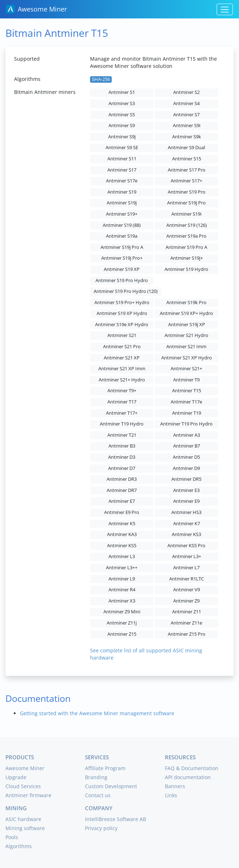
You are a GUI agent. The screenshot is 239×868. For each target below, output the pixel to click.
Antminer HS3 (186, 512)
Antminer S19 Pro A (186, 247)
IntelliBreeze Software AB (116, 819)
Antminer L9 (122, 579)
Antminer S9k (187, 137)
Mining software (25, 828)
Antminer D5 (186, 457)
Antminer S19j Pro (186, 203)
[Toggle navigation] (225, 9)
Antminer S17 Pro (187, 170)
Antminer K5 (122, 524)
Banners (175, 786)
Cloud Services (23, 786)
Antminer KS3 (186, 534)
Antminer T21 (122, 435)
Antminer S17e (122, 181)
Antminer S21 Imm (186, 347)
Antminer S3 (122, 103)
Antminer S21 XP (122, 358)
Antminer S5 (122, 115)
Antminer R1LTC (187, 579)
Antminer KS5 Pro (186, 546)
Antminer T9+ (122, 391)
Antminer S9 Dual (186, 148)
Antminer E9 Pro (122, 512)
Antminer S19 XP (122, 269)
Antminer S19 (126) (187, 225)
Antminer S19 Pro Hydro (122, 280)
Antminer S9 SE (122, 148)
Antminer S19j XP (187, 325)
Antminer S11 (122, 159)
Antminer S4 (186, 103)
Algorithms (19, 846)
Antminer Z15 (122, 634)
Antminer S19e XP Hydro (122, 325)
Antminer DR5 (186, 479)
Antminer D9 (186, 468)
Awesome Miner (37, 9)
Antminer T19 (187, 413)
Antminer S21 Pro (122, 347)
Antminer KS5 (122, 546)
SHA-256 (101, 79)
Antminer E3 (186, 490)
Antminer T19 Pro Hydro (186, 424)
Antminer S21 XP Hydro (187, 358)
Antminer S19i (186, 214)
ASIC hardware (23, 819)
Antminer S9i (187, 126)
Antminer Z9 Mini (122, 612)
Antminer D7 (122, 468)
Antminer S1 (122, 92)
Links (171, 795)
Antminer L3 (122, 556)
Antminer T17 (122, 402)
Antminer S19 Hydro (186, 269)
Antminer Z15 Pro (187, 634)
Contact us (98, 795)
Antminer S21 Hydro (186, 335)
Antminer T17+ (122, 413)
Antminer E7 (122, 501)
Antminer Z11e (186, 623)
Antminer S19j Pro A (122, 247)
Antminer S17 (122, 170)
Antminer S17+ (186, 181)
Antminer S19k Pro (186, 303)
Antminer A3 (187, 435)
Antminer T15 (187, 391)
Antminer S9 (122, 126)
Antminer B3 (122, 446)
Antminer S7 (186, 115)
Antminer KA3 (122, 534)
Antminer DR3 (122, 479)
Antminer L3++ (122, 568)
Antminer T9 (186, 380)
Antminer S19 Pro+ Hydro (122, 303)
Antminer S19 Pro (187, 192)
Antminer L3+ (187, 556)
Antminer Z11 (187, 612)
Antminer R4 (122, 590)
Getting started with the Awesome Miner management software (97, 713)
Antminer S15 (187, 159)
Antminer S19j (122, 203)
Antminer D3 (122, 457)
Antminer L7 (186, 568)
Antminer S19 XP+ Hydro (186, 313)
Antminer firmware (28, 795)
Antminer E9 (186, 501)
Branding (96, 777)
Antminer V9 (187, 590)
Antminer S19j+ (187, 258)
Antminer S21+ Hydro (122, 380)
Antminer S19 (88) (122, 225)
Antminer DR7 (122, 490)
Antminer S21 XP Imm (122, 369)
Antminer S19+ (122, 214)
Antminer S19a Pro (186, 236)
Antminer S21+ (186, 369)
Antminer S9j (122, 137)
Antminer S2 (186, 92)
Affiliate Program (105, 768)
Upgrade (16, 777)
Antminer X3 (122, 601)
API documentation (188, 777)
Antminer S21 (122, 335)
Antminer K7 (187, 524)
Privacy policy (101, 828)
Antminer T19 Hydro (122, 424)
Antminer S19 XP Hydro (122, 313)
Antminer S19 (122, 192)
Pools (12, 837)
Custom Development (111, 786)
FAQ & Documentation (192, 768)
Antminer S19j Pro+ (122, 258)
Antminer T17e (186, 402)
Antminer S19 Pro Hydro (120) (126, 291)
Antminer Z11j (122, 623)
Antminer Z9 (186, 601)
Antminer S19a (122, 236)
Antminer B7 (187, 446)
